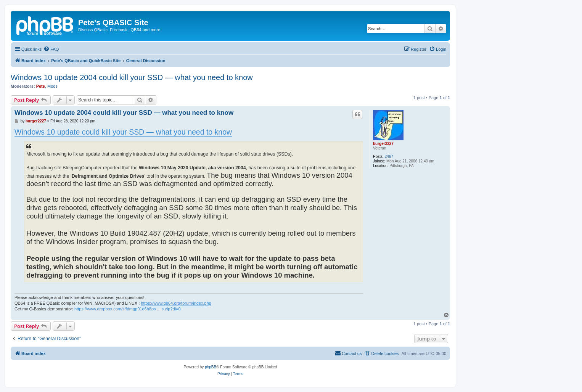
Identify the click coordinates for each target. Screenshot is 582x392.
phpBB (211, 367)
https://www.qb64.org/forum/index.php (176, 303)
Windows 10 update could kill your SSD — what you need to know (123, 132)
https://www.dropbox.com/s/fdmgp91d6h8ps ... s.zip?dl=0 (128, 309)
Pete (41, 86)
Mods (52, 86)
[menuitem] (51, 49)
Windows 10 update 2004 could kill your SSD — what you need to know (132, 77)
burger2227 (383, 144)
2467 (389, 157)
